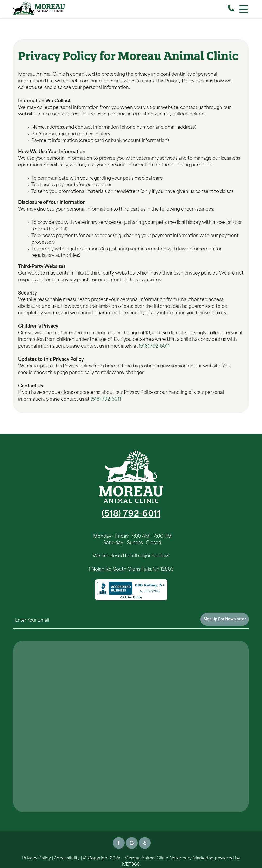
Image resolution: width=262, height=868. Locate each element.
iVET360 (131, 865)
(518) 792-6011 (154, 346)
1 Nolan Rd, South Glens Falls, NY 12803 (131, 569)
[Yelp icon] (145, 843)
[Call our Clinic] (231, 9)
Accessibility (67, 858)
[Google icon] (132, 843)
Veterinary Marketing (192, 858)
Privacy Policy (36, 858)
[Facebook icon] (119, 843)
